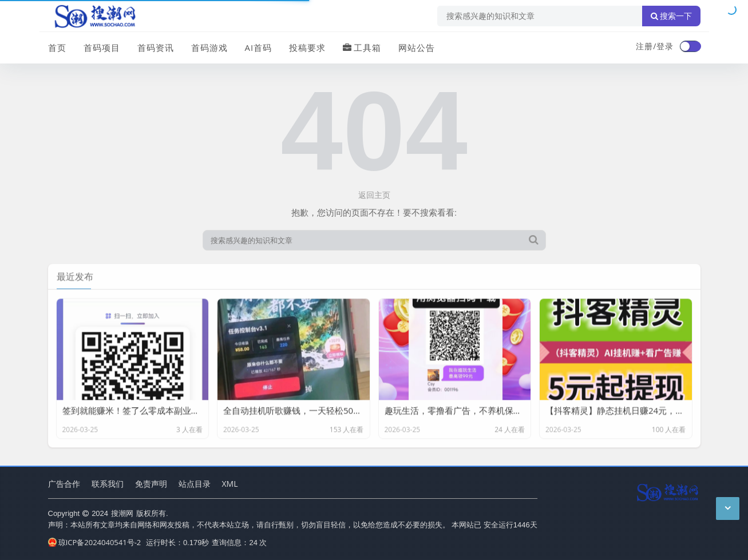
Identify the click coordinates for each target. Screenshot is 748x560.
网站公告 (417, 47)
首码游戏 (209, 47)
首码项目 (102, 47)
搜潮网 (122, 513)
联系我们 (108, 484)
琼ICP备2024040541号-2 (95, 542)
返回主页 (374, 195)
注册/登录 (655, 46)
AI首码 (259, 47)
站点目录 (195, 484)
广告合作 (64, 484)
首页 (57, 47)
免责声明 (151, 484)
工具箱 (362, 47)
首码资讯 (156, 47)
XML (230, 484)
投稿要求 (307, 47)
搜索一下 (671, 16)
